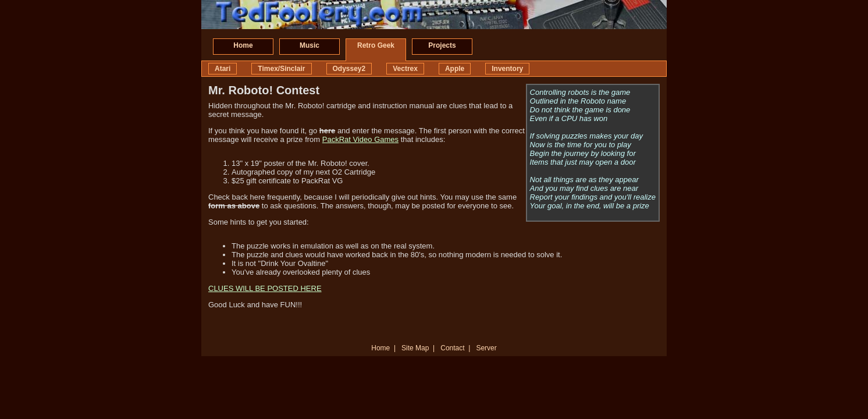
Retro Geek (376, 45)
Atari (223, 69)
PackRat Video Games (360, 139)
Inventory (507, 69)
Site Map (415, 348)
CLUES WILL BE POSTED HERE (265, 288)
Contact (452, 348)
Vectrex (405, 69)
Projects (442, 45)
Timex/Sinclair (281, 69)
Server (486, 348)
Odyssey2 (349, 69)
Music (310, 45)
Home (243, 45)
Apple (455, 69)
